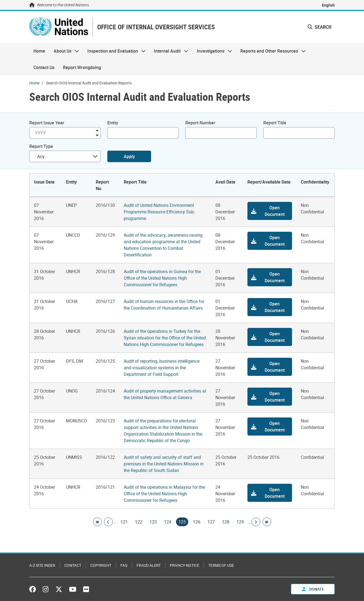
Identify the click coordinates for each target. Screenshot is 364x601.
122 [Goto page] (139, 522)
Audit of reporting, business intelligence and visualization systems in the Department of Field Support (162, 368)
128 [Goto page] (226, 522)
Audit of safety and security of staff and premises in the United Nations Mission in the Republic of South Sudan (164, 464)
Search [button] (320, 27)
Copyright (101, 565)
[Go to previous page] (108, 522)
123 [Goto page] (153, 522)
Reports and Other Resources (271, 51)
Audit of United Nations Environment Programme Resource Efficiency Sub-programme (159, 212)
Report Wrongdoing (82, 67)
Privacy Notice (184, 565)
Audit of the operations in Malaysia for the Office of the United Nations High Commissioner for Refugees (164, 494)
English (328, 5)
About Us (64, 51)
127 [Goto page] (211, 522)
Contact (73, 565)
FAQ (124, 565)
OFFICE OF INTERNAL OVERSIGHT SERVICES (156, 27)
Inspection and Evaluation (114, 51)
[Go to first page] (97, 522)
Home (39, 51)
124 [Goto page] (168, 522)
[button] (270, 211)
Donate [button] (313, 589)
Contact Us (44, 67)
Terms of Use (221, 565)
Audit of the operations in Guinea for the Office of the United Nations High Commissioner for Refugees (162, 278)
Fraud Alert (149, 565)
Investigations (212, 51)
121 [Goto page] (124, 522)
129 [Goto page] (240, 522)
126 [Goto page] (197, 522)
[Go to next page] (256, 522)
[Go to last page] (267, 522)
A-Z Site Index (42, 565)
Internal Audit (169, 51)
